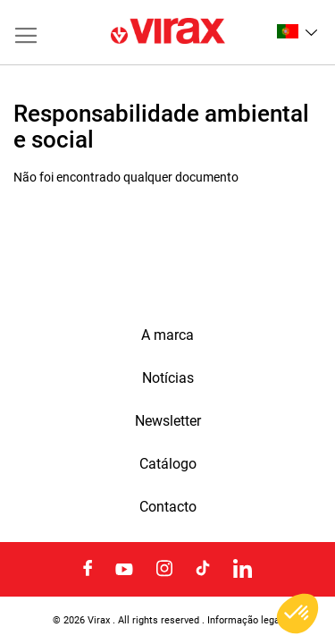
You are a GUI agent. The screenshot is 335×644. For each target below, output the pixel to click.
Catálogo (168, 464)
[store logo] (168, 32)
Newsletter (168, 421)
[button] (297, 31)
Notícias (168, 378)
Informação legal (245, 620)
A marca (167, 335)
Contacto (168, 507)
